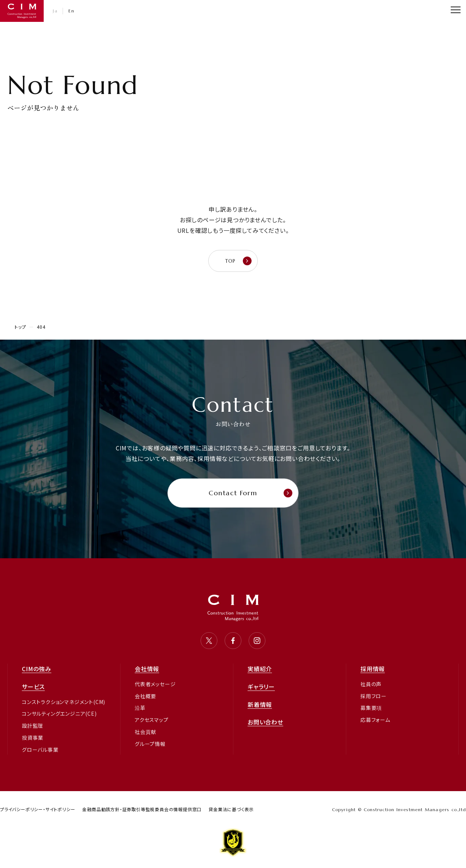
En (71, 11)
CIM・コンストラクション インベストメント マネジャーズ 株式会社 (22, 11)
